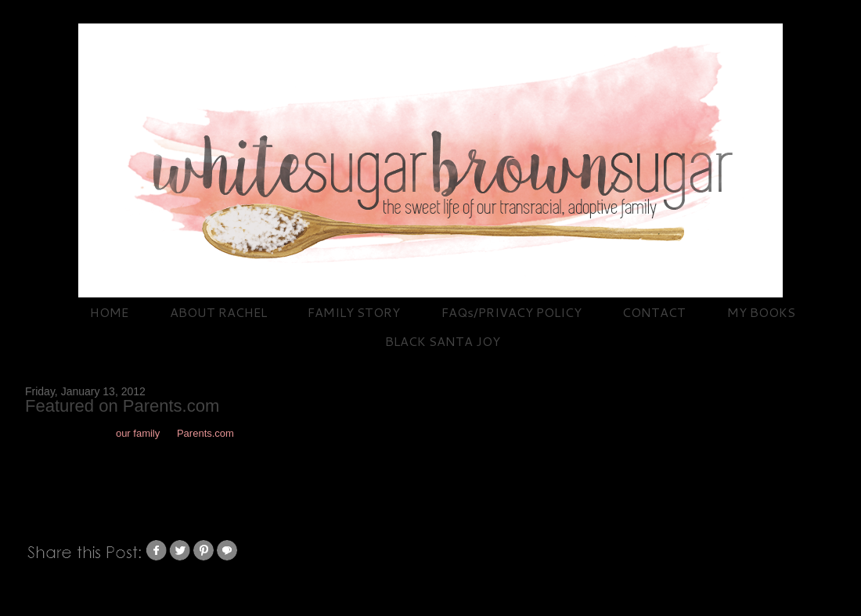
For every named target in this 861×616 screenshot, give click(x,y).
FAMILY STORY (354, 312)
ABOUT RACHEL (218, 312)
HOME (109, 312)
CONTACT (654, 312)
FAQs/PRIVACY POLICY (512, 312)
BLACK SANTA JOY (443, 341)
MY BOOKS (761, 312)
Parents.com (205, 433)
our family (138, 433)
